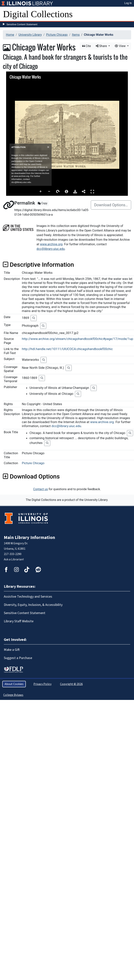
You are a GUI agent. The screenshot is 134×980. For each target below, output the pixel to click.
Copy (43, 203)
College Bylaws (13, 695)
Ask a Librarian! (14, 559)
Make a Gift (12, 650)
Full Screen (92, 191)
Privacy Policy (42, 684)
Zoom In (41, 192)
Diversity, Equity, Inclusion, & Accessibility (33, 605)
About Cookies (14, 684)
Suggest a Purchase (18, 658)
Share (102, 46)
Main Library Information (29, 538)
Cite (87, 46)
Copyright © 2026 (71, 684)
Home (10, 35)
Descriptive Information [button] (38, 265)
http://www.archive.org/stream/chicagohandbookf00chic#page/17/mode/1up (77, 339)
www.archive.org (51, 244)
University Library (30, 35)
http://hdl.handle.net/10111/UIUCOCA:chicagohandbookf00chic (67, 349)
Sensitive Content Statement (22, 24)
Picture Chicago (57, 35)
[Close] (48, 147)
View (121, 46)
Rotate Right (58, 192)
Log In (128, 3)
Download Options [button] (31, 476)
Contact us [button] (41, 489)
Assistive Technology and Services (28, 597)
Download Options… (111, 205)
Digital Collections (38, 14)
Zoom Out (49, 192)
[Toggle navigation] (129, 14)
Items (76, 35)
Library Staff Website (19, 621)
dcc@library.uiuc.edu (51, 249)
